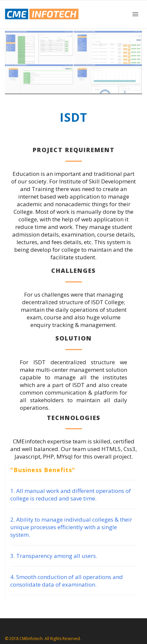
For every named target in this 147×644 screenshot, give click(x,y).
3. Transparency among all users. (54, 556)
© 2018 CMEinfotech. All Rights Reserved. (43, 639)
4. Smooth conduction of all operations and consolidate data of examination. (67, 581)
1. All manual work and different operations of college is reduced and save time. (71, 495)
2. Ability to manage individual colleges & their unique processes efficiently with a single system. (71, 527)
